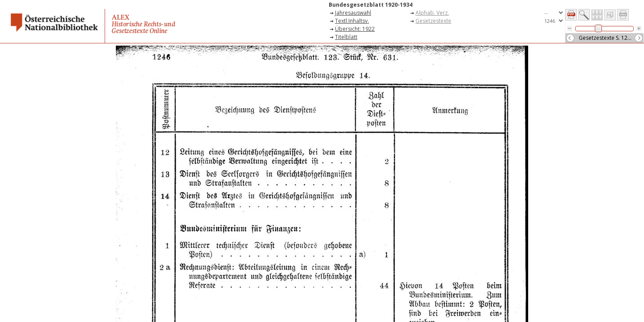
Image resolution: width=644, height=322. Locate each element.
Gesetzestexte (433, 21)
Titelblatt (346, 37)
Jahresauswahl (353, 13)
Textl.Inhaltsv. (352, 21)
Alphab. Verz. (432, 13)
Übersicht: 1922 (355, 29)
